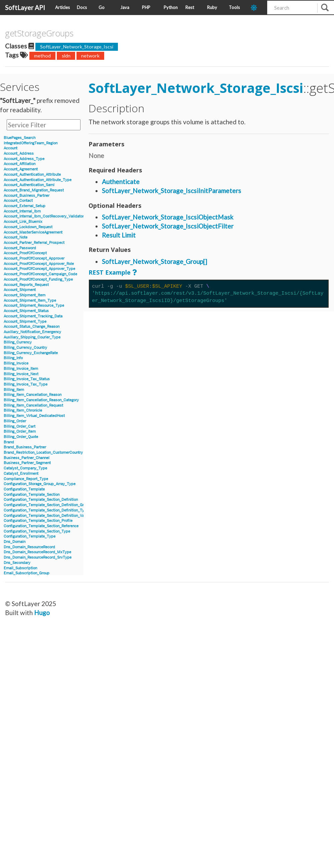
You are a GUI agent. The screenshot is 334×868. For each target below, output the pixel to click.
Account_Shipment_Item (25, 295)
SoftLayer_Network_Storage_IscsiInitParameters (172, 191)
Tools (234, 7)
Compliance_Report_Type (26, 479)
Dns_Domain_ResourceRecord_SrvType (38, 557)
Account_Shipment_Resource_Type (34, 306)
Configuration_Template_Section (32, 495)
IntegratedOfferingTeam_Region (31, 143)
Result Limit (119, 235)
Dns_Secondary (17, 563)
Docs (82, 7)
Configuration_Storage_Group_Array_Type (40, 484)
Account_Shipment (20, 290)
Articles (62, 7)
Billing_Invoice (16, 363)
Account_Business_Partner (27, 196)
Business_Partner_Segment (27, 463)
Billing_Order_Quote (21, 437)
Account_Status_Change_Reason (32, 327)
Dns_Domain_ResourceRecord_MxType (37, 552)
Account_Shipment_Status (26, 311)
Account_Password (20, 248)
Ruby (212, 7)
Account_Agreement (21, 169)
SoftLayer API (25, 8)
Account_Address (19, 154)
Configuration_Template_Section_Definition (41, 500)
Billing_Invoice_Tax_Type (26, 384)
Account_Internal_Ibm (22, 211)
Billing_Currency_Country (25, 348)
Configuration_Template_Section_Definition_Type (46, 510)
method (42, 56)
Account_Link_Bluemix (23, 222)
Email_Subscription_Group (27, 573)
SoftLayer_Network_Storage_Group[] (154, 261)
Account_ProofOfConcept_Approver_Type (39, 269)
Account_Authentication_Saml (29, 185)
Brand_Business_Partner (25, 447)
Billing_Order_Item (20, 431)
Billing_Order (15, 421)
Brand (9, 442)
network (90, 56)
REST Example (110, 272)
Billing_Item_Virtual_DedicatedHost (34, 416)
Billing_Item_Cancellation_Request (33, 405)
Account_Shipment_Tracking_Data (33, 316)
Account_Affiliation (20, 164)
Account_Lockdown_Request (28, 227)
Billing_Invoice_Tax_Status (27, 379)
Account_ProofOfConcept (25, 253)
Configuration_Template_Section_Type (37, 531)
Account (11, 148)
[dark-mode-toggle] (256, 8)
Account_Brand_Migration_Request (34, 190)
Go (102, 7)
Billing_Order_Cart (20, 426)
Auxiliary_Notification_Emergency (32, 332)
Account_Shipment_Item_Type (30, 301)
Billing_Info (13, 358)
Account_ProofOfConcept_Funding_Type (38, 279)
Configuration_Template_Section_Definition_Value (46, 516)
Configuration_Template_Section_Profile (38, 521)
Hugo (42, 613)
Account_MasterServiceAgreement (33, 232)
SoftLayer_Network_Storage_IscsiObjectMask (168, 217)
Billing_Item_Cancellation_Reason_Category (41, 400)
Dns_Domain (15, 542)
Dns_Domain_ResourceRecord (29, 547)
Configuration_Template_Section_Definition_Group (47, 505)
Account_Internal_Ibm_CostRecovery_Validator (44, 216)
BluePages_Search (20, 138)
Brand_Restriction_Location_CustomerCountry (43, 453)
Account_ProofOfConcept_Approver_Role (39, 264)
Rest (190, 7)
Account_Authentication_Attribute (32, 175)
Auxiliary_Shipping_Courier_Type (32, 337)
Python (171, 7)
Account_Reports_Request (26, 285)
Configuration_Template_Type (30, 536)
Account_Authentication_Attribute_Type (38, 180)
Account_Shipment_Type (25, 322)
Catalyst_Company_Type (25, 468)
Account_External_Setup (25, 206)
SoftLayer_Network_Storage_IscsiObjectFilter (168, 226)
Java (125, 7)
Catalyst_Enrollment (21, 474)
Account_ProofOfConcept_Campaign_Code (40, 274)
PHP (146, 7)
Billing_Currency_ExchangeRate (31, 353)
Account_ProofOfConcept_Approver (34, 258)
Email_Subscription (20, 568)
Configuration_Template (24, 489)
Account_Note (16, 237)
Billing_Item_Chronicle (23, 410)
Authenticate (121, 182)
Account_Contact (18, 201)
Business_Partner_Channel (27, 458)
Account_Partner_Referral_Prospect (34, 243)
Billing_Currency (18, 342)
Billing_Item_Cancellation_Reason (33, 395)
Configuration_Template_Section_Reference (41, 526)
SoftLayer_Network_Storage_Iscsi (77, 47)
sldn (66, 56)
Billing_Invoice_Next (21, 374)
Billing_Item (14, 390)
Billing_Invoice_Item (21, 369)
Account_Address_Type (24, 159)
